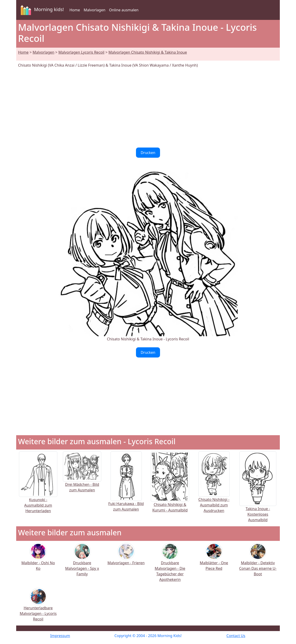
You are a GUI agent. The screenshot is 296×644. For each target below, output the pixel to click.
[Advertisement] (148, 108)
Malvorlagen (95, 10)
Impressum (60, 636)
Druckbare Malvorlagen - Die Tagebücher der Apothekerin (170, 565)
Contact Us (236, 636)
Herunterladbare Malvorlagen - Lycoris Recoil (38, 608)
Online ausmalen (124, 10)
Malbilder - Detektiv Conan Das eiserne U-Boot (258, 562)
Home (75, 10)
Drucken (148, 153)
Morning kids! (41, 10)
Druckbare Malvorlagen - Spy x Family (82, 562)
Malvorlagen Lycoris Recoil (81, 52)
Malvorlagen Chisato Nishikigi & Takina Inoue (148, 52)
